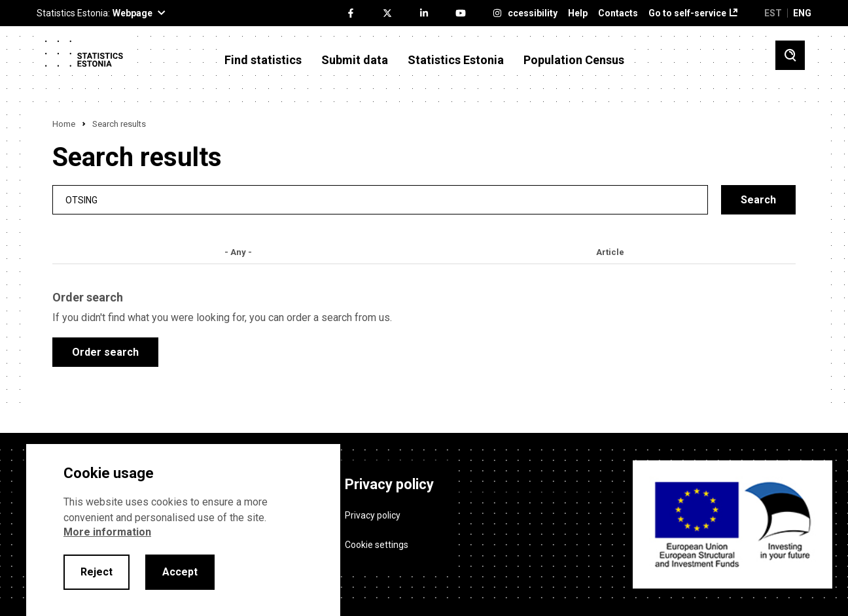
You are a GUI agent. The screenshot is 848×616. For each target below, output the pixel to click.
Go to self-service (687, 13)
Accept (180, 572)
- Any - (238, 252)
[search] (380, 200)
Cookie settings (377, 544)
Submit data (355, 60)
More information (107, 532)
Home (64, 124)
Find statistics (263, 60)
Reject (97, 572)
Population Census (574, 60)
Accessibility (530, 13)
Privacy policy (373, 515)
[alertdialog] (183, 530)
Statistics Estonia (456, 60)
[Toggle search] (790, 55)
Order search (105, 352)
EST (773, 13)
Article (610, 252)
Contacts (618, 13)
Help (578, 13)
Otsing (81, 200)
